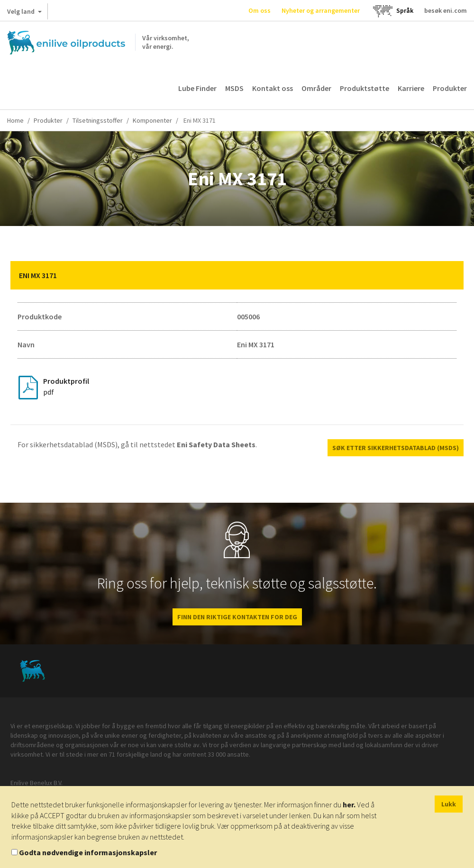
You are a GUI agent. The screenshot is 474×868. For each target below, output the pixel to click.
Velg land (24, 13)
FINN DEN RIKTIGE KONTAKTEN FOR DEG (237, 617)
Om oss (260, 10)
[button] (449, 275)
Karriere (411, 88)
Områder (316, 88)
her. (349, 805)
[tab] (237, 275)
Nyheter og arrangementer (321, 10)
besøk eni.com (446, 10)
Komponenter (152, 120)
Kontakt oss (273, 88)
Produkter (450, 88)
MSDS (234, 88)
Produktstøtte (365, 88)
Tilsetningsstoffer (98, 120)
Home (15, 120)
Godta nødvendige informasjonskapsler (88, 852)
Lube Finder (197, 88)
